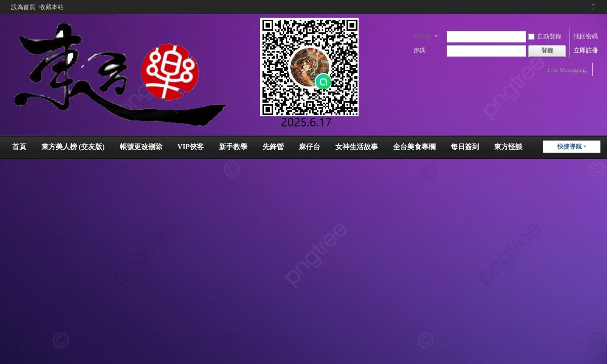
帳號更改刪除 (141, 147)
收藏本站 (52, 7)
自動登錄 (545, 36)
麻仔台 (310, 147)
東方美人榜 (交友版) (73, 147)
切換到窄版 (593, 11)
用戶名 (422, 36)
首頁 (19, 147)
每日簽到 (465, 147)
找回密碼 (586, 36)
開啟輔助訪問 (584, 7)
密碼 (419, 51)
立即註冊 (586, 51)
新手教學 (233, 147)
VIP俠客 (191, 147)
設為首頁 (23, 7)
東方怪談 (508, 147)
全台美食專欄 (414, 147)
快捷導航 (570, 147)
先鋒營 (273, 147)
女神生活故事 (357, 147)
